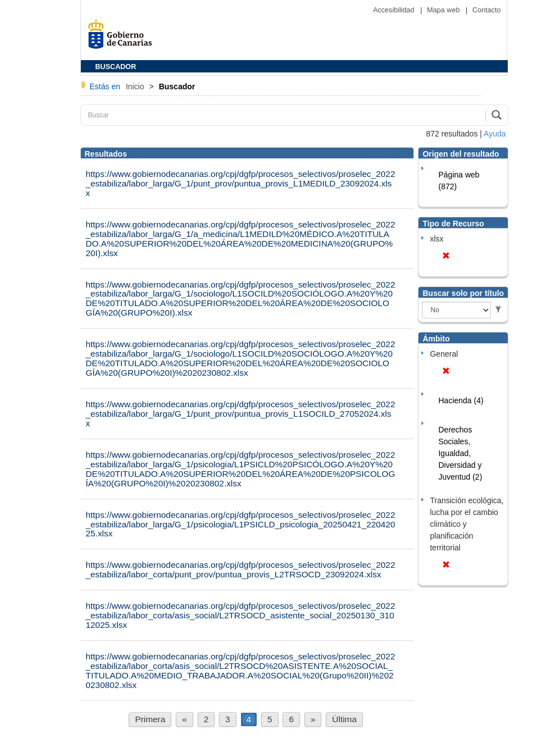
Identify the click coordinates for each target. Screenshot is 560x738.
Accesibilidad (395, 10)
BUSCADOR (116, 67)
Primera (150, 719)
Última (344, 719)
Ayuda (495, 134)
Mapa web (444, 10)
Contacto (486, 10)
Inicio (136, 86)
